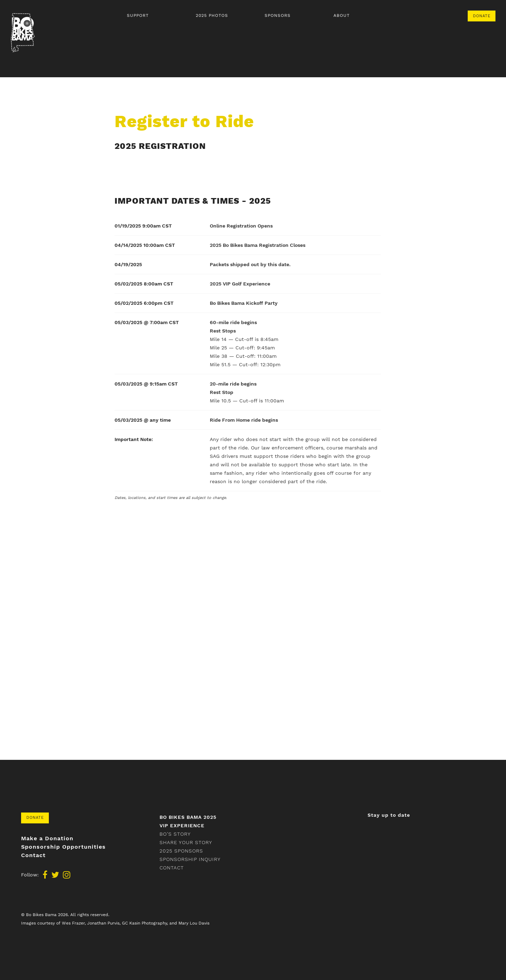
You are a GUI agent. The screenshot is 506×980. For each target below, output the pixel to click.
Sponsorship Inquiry (190, 859)
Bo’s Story (175, 834)
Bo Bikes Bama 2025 (188, 817)
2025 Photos (212, 15)
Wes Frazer (73, 923)
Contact (33, 855)
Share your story (186, 842)
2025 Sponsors (181, 851)
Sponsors (278, 15)
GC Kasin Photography (144, 923)
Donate (482, 16)
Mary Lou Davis (194, 923)
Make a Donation (47, 838)
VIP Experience (182, 826)
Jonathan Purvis (103, 923)
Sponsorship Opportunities (63, 847)
